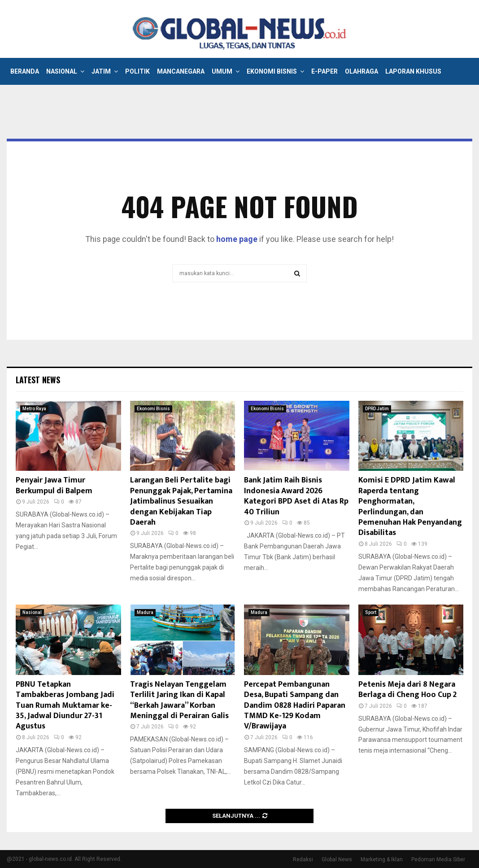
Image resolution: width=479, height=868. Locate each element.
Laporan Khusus (413, 71)
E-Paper (324, 71)
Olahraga (361, 71)
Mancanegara (181, 71)
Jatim (101, 71)
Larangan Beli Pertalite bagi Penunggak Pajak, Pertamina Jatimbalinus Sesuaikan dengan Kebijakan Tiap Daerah (181, 501)
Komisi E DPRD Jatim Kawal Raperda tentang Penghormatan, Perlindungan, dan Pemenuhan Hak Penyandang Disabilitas (410, 506)
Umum (222, 71)
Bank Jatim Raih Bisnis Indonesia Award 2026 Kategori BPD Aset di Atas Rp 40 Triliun (296, 496)
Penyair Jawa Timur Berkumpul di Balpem (54, 485)
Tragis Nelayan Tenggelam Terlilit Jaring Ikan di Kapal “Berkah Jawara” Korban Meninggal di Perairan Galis (179, 700)
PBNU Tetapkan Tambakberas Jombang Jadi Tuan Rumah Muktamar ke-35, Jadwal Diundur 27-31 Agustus (65, 706)
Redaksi (303, 859)
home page (237, 239)
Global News (337, 859)
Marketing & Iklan (382, 859)
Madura (145, 612)
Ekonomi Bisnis (272, 71)
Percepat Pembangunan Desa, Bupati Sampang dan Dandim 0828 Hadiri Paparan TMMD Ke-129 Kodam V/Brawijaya (295, 706)
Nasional (62, 71)
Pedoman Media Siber (438, 859)
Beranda (25, 71)
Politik (137, 71)
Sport (371, 612)
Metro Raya (34, 409)
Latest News (38, 380)
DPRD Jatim (377, 409)
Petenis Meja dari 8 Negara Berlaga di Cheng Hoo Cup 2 (407, 690)
